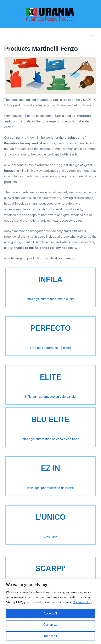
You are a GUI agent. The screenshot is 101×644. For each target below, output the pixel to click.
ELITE (50, 377)
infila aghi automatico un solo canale (50, 397)
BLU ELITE (51, 419)
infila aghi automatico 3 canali (50, 348)
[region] (50, 611)
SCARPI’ (50, 568)
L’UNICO (50, 517)
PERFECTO (50, 328)
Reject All (50, 636)
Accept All (51, 613)
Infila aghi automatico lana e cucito (51, 299)
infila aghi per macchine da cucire (51, 488)
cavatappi (51, 537)
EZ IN (50, 468)
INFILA (51, 279)
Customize (50, 625)
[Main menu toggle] (92, 37)
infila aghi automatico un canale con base (50, 439)
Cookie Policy (82, 602)
